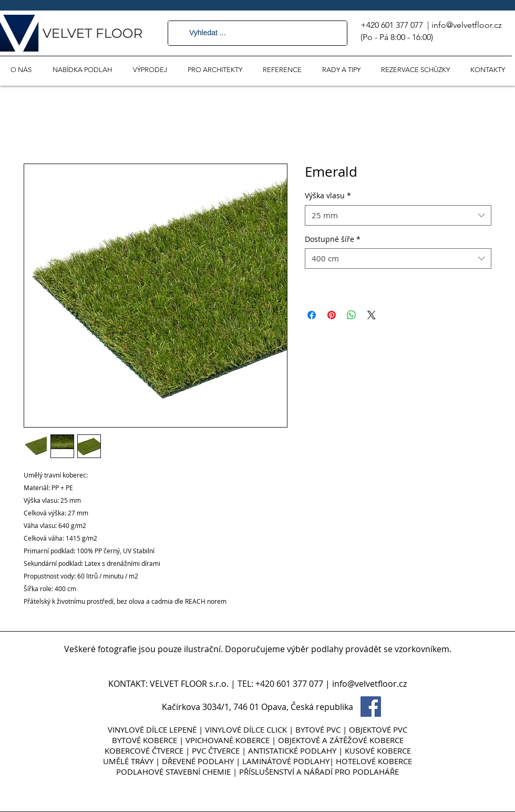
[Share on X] (372, 315)
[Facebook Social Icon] (371, 707)
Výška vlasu (328, 195)
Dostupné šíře (333, 239)
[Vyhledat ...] (257, 33)
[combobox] (398, 215)
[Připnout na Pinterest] (332, 315)
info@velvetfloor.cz (467, 25)
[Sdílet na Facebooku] (312, 315)
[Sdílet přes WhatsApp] (352, 315)
